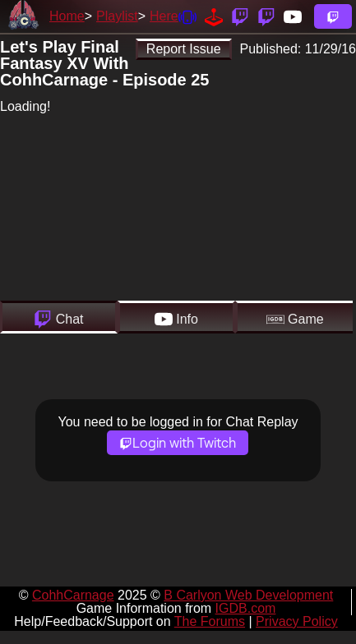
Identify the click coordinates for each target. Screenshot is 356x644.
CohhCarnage (73, 595)
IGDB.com (246, 608)
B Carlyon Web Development (248, 595)
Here (164, 16)
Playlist (117, 16)
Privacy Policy (297, 621)
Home (67, 16)
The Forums (210, 621)
